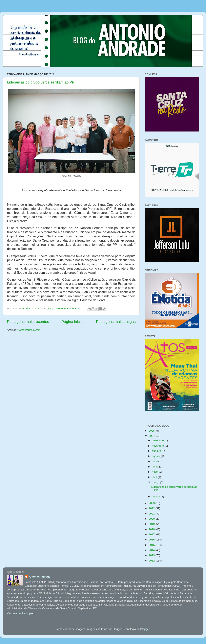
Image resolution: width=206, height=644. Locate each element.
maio (155, 472)
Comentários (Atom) (29, 330)
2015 (152, 545)
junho (156, 467)
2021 (152, 514)
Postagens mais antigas (116, 322)
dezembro (158, 440)
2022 (152, 508)
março (156, 482)
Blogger (145, 629)
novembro (158, 446)
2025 (152, 431)
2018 (152, 529)
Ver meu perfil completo (21, 613)
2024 (152, 436)
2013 (152, 555)
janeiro (156, 497)
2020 (152, 519)
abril (155, 477)
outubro (157, 451)
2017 (152, 534)
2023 (152, 503)
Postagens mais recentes (28, 322)
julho (155, 461)
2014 (152, 550)
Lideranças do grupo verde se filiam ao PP (41, 82)
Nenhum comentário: (69, 309)
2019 (152, 524)
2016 (152, 540)
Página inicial (72, 322)
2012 (152, 561)
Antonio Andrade (40, 577)
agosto (156, 456)
